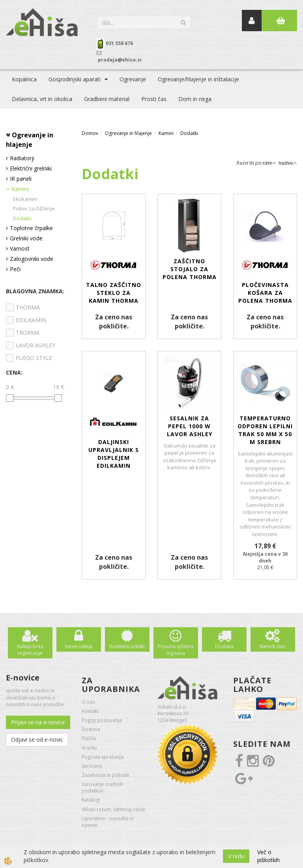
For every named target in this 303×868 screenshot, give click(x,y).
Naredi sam (273, 646)
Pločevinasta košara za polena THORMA (265, 293)
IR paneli (21, 179)
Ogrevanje (133, 79)
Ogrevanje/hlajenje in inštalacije (198, 79)
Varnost (20, 248)
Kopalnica (24, 79)
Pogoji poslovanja (102, 720)
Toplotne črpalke (31, 228)
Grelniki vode (26, 238)
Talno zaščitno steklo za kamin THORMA (114, 293)
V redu (236, 856)
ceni (269, 163)
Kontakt (90, 711)
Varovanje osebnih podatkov (103, 787)
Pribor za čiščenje (34, 208)
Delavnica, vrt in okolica (42, 99)
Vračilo (89, 748)
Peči (15, 269)
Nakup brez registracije (30, 650)
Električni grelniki (31, 168)
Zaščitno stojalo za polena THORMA (190, 269)
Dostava (224, 646)
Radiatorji (22, 158)
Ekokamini (25, 199)
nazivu (288, 163)
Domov (90, 133)
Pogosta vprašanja (103, 757)
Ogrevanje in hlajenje (128, 133)
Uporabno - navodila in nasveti (108, 822)
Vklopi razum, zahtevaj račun (114, 809)
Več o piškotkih (268, 856)
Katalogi (91, 800)
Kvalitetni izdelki (127, 646)
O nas (88, 702)
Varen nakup (79, 646)
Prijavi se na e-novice (38, 722)
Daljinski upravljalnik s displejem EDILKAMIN (114, 454)
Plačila (89, 738)
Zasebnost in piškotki (106, 775)
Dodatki (22, 218)
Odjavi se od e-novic (37, 740)
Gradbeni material (107, 99)
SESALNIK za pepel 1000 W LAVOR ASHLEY (190, 426)
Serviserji (92, 766)
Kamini (20, 189)
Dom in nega (195, 99)
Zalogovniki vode (32, 259)
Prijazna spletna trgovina (176, 650)
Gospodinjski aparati (75, 79)
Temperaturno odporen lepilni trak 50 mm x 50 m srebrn (265, 430)
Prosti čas (154, 99)
